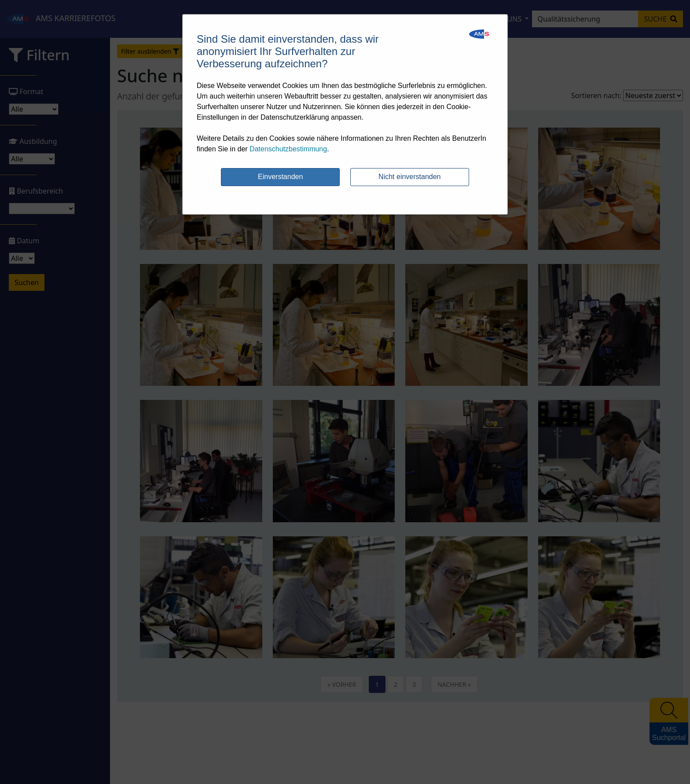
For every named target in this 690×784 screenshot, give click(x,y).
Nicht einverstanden (409, 177)
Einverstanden (280, 177)
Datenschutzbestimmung (288, 149)
